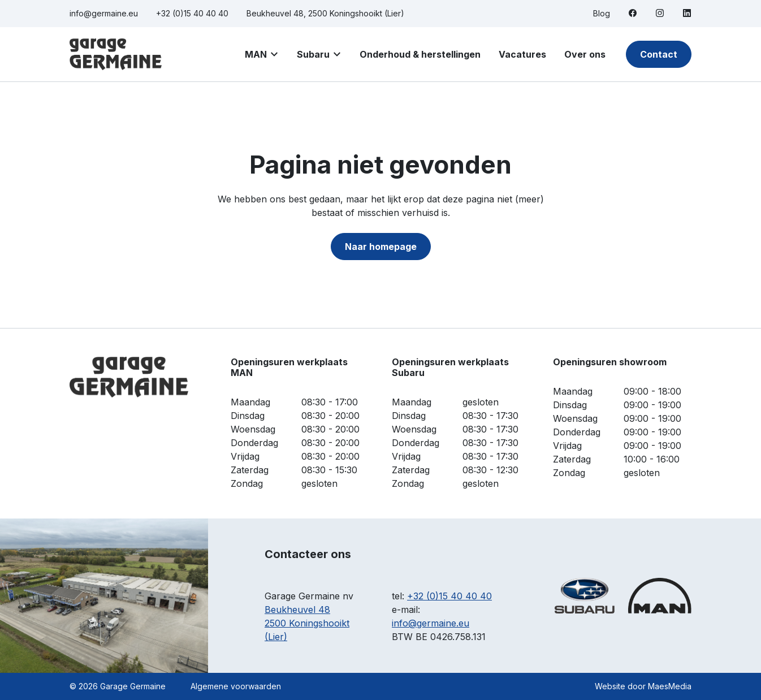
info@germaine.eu (104, 13)
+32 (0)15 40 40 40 (192, 13)
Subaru (313, 54)
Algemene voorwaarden (236, 686)
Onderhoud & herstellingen (420, 54)
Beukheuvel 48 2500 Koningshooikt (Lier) (307, 623)
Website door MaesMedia (643, 686)
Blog (602, 13)
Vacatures (522, 54)
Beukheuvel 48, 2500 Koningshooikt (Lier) (325, 13)
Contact (659, 54)
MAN (256, 54)
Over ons (585, 54)
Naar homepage (381, 247)
